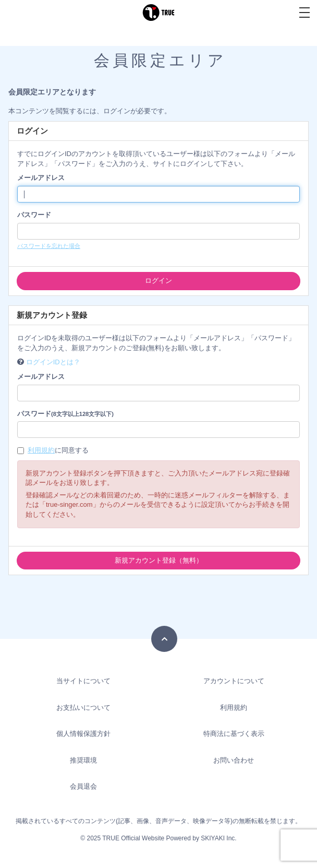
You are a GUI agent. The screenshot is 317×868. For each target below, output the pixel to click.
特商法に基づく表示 (234, 734)
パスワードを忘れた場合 (49, 246)
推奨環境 (83, 760)
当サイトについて (83, 681)
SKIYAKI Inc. (218, 838)
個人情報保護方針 (83, 734)
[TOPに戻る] (164, 639)
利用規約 (41, 450)
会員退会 (83, 786)
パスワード (34, 215)
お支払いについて (83, 708)
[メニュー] (304, 13)
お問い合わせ (234, 760)
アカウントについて (234, 681)
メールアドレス (41, 178)
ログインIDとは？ (53, 362)
